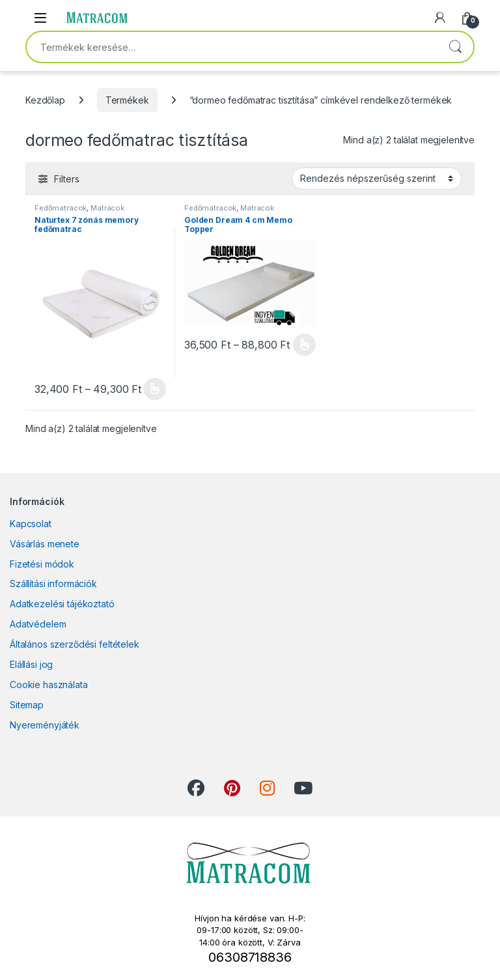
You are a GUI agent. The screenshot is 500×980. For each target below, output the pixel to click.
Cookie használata (49, 685)
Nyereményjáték (45, 725)
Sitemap (27, 705)
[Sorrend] (377, 179)
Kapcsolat (31, 524)
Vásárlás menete (45, 544)
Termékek (127, 100)
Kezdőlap (45, 100)
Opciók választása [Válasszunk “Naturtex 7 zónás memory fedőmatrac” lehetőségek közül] (155, 389)
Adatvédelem (38, 624)
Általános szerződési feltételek (75, 644)
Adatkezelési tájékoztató (62, 604)
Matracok (107, 208)
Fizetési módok (42, 564)
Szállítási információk (53, 584)
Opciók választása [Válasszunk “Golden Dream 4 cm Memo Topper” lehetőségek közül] (304, 345)
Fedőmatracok (61, 208)
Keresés (455, 47)
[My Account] (440, 18)
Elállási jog (31, 664)
